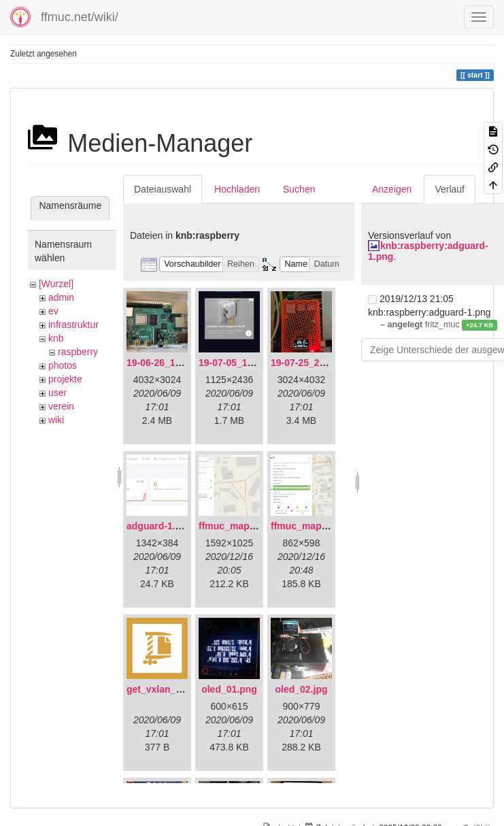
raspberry (78, 352)
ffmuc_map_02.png (314, 526)
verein (61, 406)
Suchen (299, 189)
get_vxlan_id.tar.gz (169, 689)
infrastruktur (73, 325)
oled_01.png (229, 689)
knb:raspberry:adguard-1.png (428, 251)
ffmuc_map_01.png (242, 526)
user (57, 393)
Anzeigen (392, 189)
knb (56, 338)
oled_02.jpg (301, 689)
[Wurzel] (56, 284)
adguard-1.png (159, 526)
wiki (56, 420)
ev (53, 311)
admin (61, 297)
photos (63, 365)
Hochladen (237, 189)
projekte (65, 379)
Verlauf (450, 189)
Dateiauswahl (163, 189)
